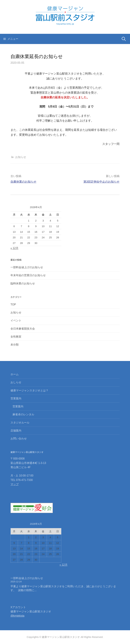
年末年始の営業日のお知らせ (28, 275)
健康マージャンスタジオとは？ (29, 390)
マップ (15, 484)
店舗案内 (16, 431)
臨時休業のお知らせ (23, 283)
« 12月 (14, 248)
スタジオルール (20, 423)
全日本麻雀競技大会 (23, 329)
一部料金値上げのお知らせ (27, 267)
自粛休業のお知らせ (23, 182)
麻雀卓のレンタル (23, 414)
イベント (16, 320)
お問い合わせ (19, 439)
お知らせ (21, 157)
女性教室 (16, 337)
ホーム (15, 374)
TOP (13, 305)
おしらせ (16, 382)
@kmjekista (17, 616)
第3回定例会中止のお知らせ (101, 182)
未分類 (15, 345)
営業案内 (16, 398)
